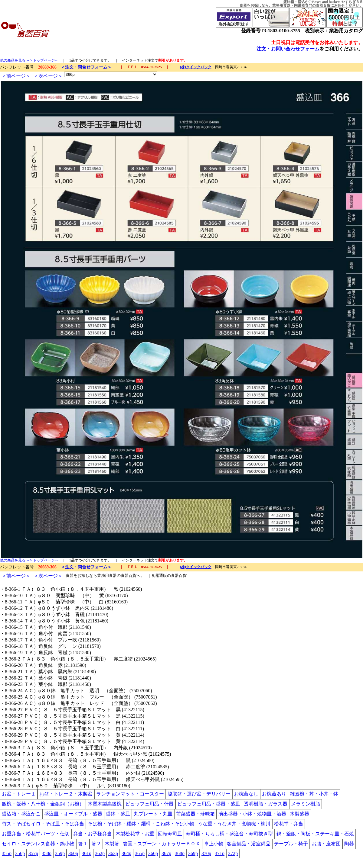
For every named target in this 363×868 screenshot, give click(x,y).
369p (193, 853)
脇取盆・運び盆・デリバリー (199, 794)
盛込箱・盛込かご (21, 814)
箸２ (96, 844)
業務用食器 (281, 5)
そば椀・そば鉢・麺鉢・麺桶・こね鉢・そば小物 (141, 824)
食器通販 (159, 575)
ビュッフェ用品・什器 (149, 804)
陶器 (349, 844)
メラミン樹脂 (306, 804)
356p (20, 853)
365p (140, 853)
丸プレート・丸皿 (153, 814)
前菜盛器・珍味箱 (195, 814)
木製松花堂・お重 (135, 834)
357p (33, 853)
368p (180, 853)
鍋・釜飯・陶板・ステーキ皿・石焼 (315, 834)
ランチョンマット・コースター (130, 794)
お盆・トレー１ (19, 794)
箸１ (83, 844)
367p (166, 853)
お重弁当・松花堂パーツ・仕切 (36, 834)
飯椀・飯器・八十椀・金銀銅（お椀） (43, 804)
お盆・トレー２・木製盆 (66, 794)
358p (47, 853)
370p (206, 853)
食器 (243, 5)
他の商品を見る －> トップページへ (29, 60)
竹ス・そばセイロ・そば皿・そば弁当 (43, 824)
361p (87, 853)
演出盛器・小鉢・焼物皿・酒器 (252, 814)
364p (126, 853)
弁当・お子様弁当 (93, 834)
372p (233, 853)
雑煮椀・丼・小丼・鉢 (314, 794)
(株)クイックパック (196, 67)
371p (220, 853)
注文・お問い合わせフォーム (288, 49)
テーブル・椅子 (291, 844)
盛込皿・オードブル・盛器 (73, 814)
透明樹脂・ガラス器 (266, 804)
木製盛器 (299, 814)
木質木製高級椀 (105, 804)
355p (7, 853)
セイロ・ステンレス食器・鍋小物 (38, 844)
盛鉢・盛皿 (118, 814)
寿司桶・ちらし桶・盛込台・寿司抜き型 (229, 834)
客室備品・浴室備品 (249, 844)
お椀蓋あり (274, 794)
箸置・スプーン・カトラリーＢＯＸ (162, 844)
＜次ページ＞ (48, 76)
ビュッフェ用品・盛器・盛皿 (209, 804)
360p (73, 853)
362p (100, 853)
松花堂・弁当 (289, 824)
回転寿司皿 (170, 834)
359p (60, 853)
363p (113, 853)
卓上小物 (214, 844)
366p (153, 853)
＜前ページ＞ (16, 76)
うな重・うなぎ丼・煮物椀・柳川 (234, 824)
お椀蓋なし (246, 794)
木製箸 (112, 844)
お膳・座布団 (326, 844)
